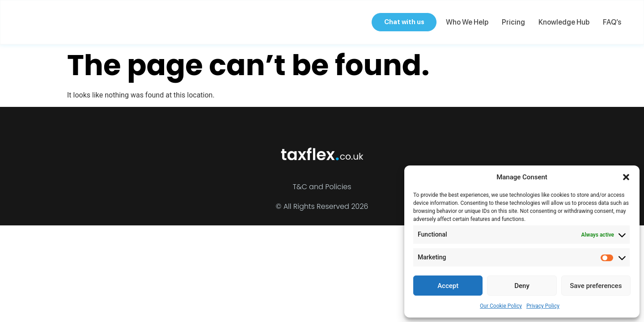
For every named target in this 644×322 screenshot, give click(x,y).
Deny (522, 286)
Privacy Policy (543, 306)
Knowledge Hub (563, 22)
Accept (448, 286)
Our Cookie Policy (501, 306)
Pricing (513, 22)
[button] (626, 177)
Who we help (466, 22)
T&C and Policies (322, 187)
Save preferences (596, 286)
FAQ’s (611, 22)
